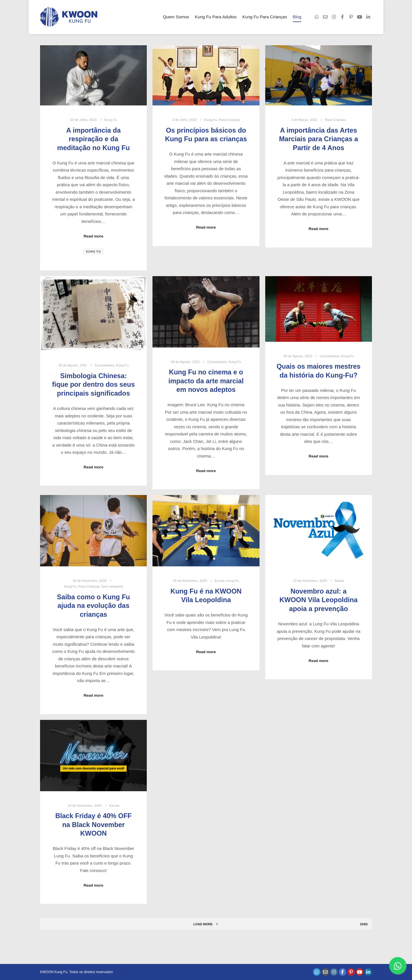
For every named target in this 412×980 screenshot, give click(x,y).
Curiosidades (104, 365)
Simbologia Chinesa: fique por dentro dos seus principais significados (93, 385)
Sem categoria (112, 586)
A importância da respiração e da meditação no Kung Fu (94, 139)
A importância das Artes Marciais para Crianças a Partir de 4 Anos (318, 139)
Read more (93, 236)
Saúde (339, 581)
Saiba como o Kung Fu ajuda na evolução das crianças (93, 606)
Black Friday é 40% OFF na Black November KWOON (93, 825)
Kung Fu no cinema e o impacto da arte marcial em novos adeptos (206, 381)
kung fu (93, 252)
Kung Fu (110, 120)
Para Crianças (229, 120)
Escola (220, 581)
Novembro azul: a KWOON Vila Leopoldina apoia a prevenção (319, 600)
